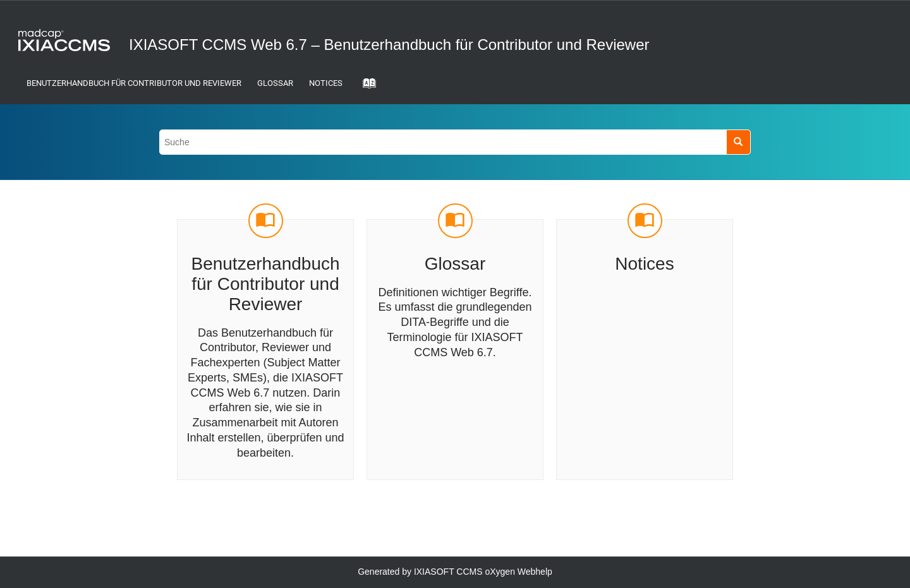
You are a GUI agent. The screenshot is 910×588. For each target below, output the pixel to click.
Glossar (275, 83)
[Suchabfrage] (455, 142)
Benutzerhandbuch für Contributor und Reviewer (134, 83)
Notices (326, 83)
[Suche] (738, 142)
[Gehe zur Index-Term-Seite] (365, 87)
